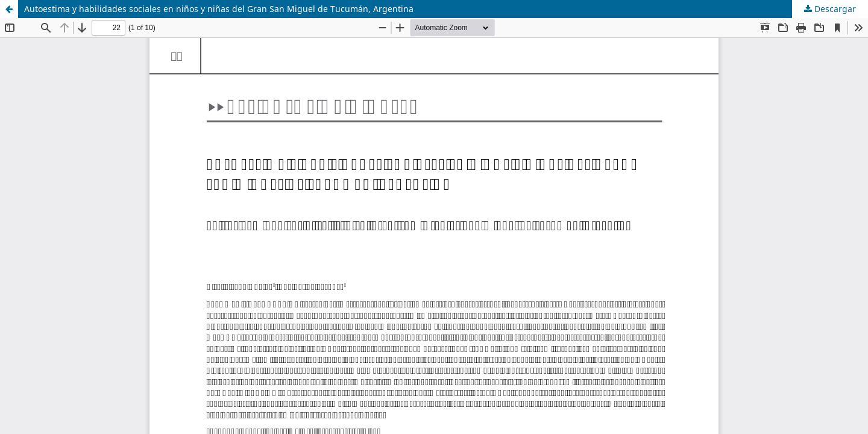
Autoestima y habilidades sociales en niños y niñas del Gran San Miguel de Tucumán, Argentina (219, 9)
